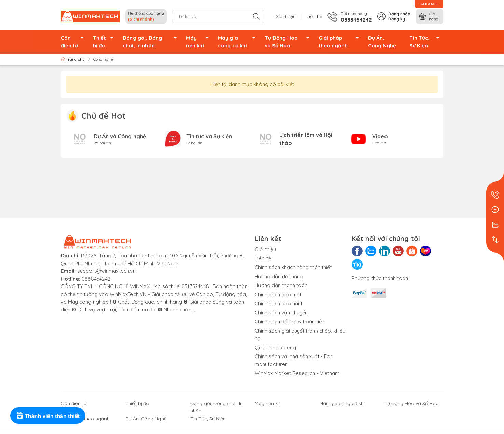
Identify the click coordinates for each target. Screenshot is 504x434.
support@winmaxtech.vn (106, 271)
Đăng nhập (399, 14)
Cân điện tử (74, 42)
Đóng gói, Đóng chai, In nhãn (152, 42)
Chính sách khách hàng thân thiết (293, 267)
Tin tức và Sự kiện (209, 136)
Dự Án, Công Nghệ (382, 42)
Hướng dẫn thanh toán (281, 285)
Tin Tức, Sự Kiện (426, 42)
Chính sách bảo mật (278, 295)
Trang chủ (73, 59)
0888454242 (96, 279)
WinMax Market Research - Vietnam (297, 373)
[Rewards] (48, 416)
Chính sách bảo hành (279, 303)
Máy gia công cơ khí (239, 42)
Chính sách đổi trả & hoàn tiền (290, 321)
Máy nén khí (199, 42)
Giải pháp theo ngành (341, 42)
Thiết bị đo (105, 42)
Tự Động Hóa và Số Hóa (289, 42)
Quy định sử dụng (275, 347)
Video (380, 136)
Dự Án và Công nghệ (120, 136)
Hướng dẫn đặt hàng (279, 276)
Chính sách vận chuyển (281, 313)
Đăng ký (397, 19)
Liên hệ (314, 16)
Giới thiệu (285, 16)
